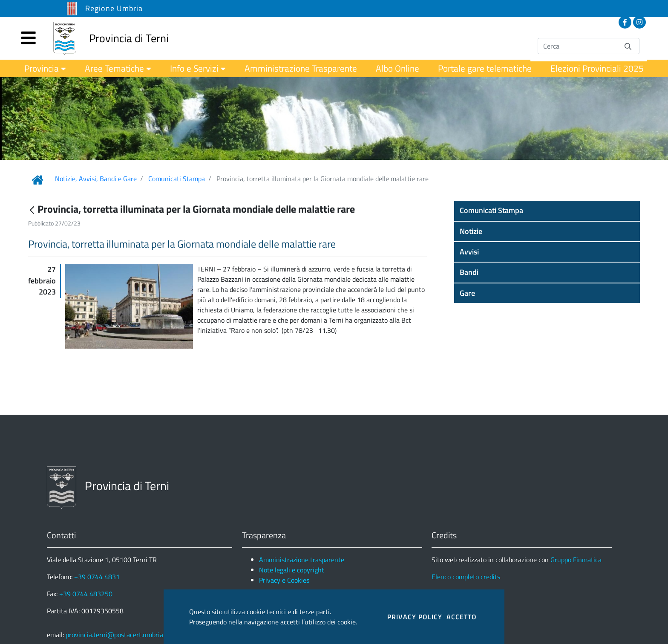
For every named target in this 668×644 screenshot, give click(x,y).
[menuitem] (45, 68)
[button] (547, 211)
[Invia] (628, 46)
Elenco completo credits (466, 577)
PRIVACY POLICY (415, 617)
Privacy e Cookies (284, 580)
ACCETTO (462, 617)
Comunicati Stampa (177, 179)
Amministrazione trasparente (302, 560)
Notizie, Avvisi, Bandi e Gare (96, 179)
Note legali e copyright (292, 570)
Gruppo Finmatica (576, 560)
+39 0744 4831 (97, 577)
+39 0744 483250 (86, 594)
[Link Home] (37, 180)
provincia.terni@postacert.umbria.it (117, 635)
